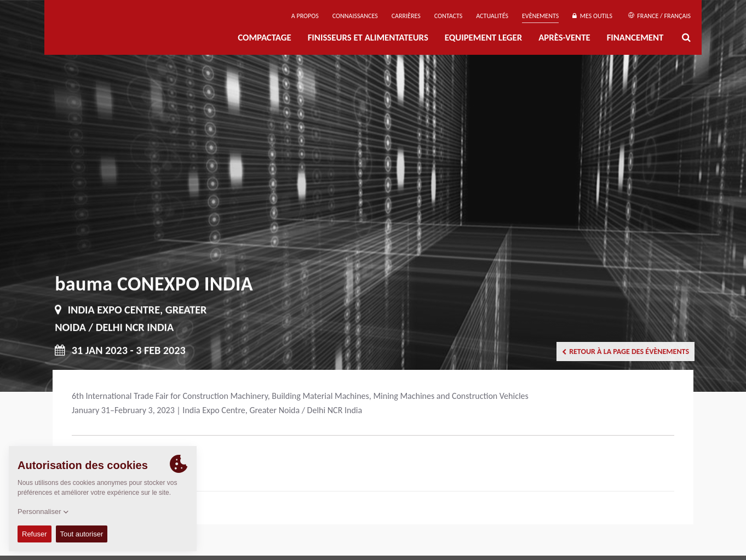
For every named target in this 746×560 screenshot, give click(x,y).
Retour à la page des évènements (626, 352)
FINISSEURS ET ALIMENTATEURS (368, 38)
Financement (635, 38)
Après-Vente (564, 38)
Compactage (264, 38)
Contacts (449, 16)
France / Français (659, 16)
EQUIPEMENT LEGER (483, 38)
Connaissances (355, 16)
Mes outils (592, 16)
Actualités (492, 16)
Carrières (406, 16)
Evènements (540, 16)
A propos (305, 16)
